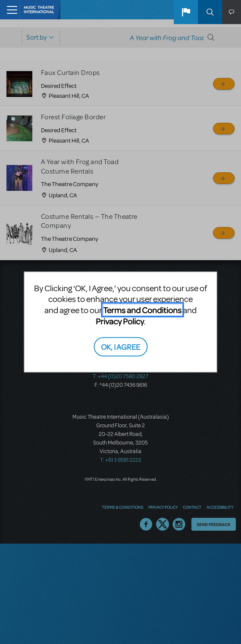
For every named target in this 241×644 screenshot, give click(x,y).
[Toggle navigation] (10, 10)
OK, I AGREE (120, 346)
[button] (186, 12)
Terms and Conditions (142, 310)
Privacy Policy (120, 321)
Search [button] (210, 12)
